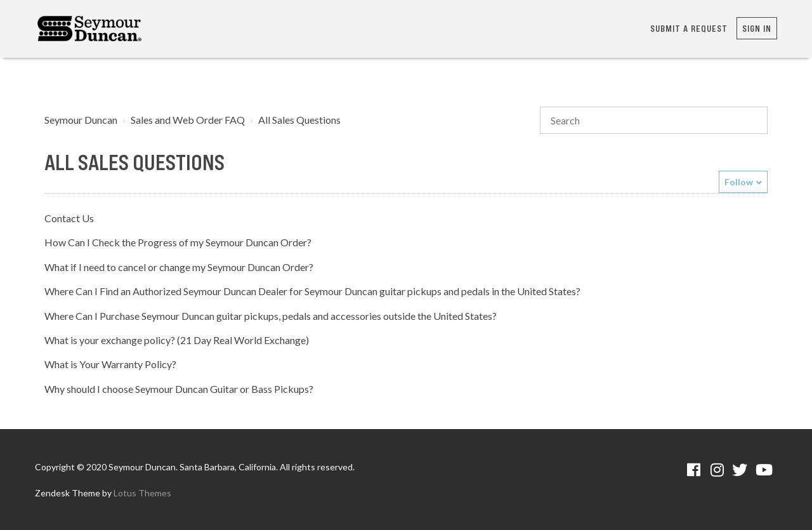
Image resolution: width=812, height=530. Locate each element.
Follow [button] (739, 182)
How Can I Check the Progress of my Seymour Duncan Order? (178, 242)
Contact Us (69, 218)
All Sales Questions (299, 120)
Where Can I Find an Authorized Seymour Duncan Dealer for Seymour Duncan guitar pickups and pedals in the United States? (312, 291)
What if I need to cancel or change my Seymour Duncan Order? (179, 267)
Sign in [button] (757, 28)
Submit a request (689, 28)
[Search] (654, 121)
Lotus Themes (142, 493)
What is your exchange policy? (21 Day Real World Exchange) (177, 340)
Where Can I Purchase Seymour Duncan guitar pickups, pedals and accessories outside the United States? (271, 316)
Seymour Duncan (81, 120)
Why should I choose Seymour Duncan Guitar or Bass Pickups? (179, 389)
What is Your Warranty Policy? (110, 364)
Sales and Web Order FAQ (188, 120)
